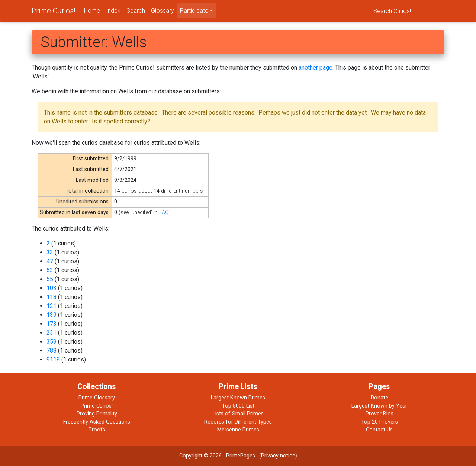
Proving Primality (97, 414)
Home (92, 11)
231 (52, 333)
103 (52, 288)
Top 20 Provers (379, 422)
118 (52, 297)
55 (50, 279)
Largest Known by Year (379, 406)
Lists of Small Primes (238, 414)
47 (50, 261)
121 (52, 306)
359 (52, 342)
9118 (53, 359)
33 (50, 252)
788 (52, 351)
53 (50, 270)
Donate (379, 398)
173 (52, 324)
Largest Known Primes (238, 398)
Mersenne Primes (238, 430)
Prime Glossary (97, 398)
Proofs (97, 430)
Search (136, 11)
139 (52, 315)
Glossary (163, 11)
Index (113, 11)
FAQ (164, 213)
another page (316, 68)
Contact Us (379, 430)
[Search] (407, 11)
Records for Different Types (238, 422)
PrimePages (241, 456)
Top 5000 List (238, 406)
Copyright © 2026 (200, 456)
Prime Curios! (53, 11)
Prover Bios (379, 414)
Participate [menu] (194, 11)
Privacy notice (278, 456)
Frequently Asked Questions (97, 422)
